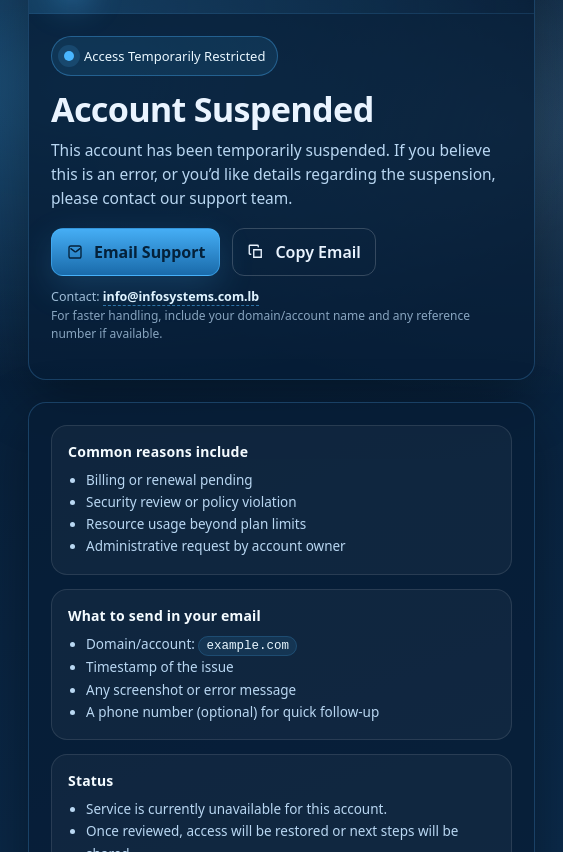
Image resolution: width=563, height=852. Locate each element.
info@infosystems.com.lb (181, 296)
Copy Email (303, 252)
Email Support (135, 252)
